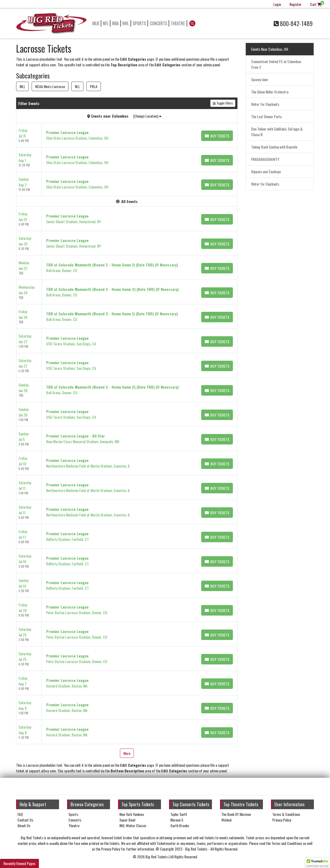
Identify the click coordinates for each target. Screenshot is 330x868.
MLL (22, 86)
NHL (126, 23)
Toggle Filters (223, 103)
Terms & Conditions (286, 814)
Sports (139, 23)
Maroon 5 (177, 820)
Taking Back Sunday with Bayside (274, 147)
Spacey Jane (259, 79)
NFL (106, 23)
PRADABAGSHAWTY (265, 159)
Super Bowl (127, 820)
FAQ (20, 814)
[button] (192, 23)
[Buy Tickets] (217, 136)
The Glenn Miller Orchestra (270, 92)
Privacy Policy (282, 820)
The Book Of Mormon (236, 814)
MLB (96, 23)
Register (296, 4)
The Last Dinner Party (266, 116)
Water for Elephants (265, 104)
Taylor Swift (179, 814)
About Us (24, 825)
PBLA (94, 86)
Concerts (158, 23)
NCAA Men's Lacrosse (50, 86)
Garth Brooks (180, 825)
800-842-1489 (293, 23)
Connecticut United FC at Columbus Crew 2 (276, 64)
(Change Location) (147, 116)
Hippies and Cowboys (266, 171)
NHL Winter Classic (133, 825)
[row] (127, 135)
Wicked (226, 820)
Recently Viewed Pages (19, 863)
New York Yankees (132, 814)
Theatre (178, 23)
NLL (77, 86)
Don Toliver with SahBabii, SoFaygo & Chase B (277, 132)
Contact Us (25, 820)
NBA (115, 23)
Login (277, 4)
